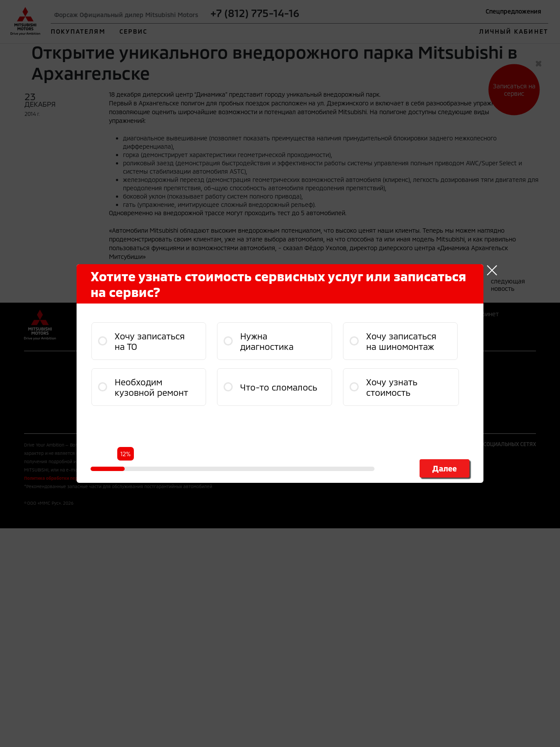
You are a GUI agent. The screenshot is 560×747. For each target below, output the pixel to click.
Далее (444, 468)
